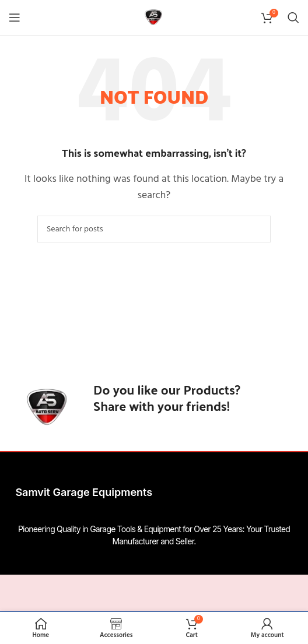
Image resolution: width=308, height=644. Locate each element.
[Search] (293, 17)
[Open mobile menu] (15, 17)
